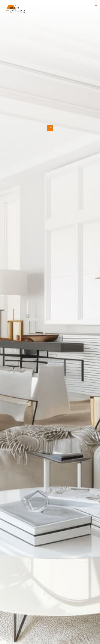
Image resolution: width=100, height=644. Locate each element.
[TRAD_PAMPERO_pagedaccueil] (14, 13)
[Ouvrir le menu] (97, 5)
